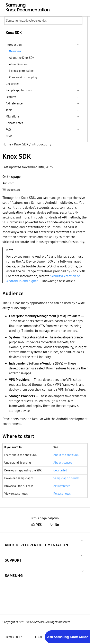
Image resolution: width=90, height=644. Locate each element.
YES (37, 525)
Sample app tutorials (66, 478)
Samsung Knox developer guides (26, 21)
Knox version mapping (23, 77)
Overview (15, 51)
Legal (39, 637)
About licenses (18, 64)
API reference (62, 486)
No (54, 525)
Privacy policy (14, 637)
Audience (8, 183)
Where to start (11, 190)
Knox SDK (21, 144)
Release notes (14, 123)
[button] (37, 540)
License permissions (22, 71)
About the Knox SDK (22, 58)
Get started (60, 470)
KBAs (9, 136)
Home (7, 144)
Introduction (40, 144)
